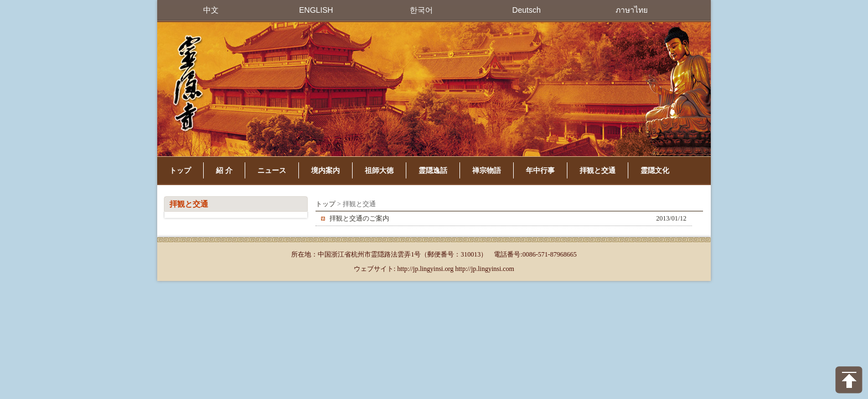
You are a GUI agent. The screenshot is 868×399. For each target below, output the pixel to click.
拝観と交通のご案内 (359, 218)
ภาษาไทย (632, 10)
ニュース (272, 170)
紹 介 (224, 170)
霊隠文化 (655, 170)
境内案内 (325, 170)
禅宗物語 (487, 170)
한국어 (421, 10)
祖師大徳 (379, 170)
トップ (180, 170)
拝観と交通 (598, 170)
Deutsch (526, 10)
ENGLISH (316, 10)
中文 (211, 10)
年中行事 (540, 170)
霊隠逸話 (433, 170)
